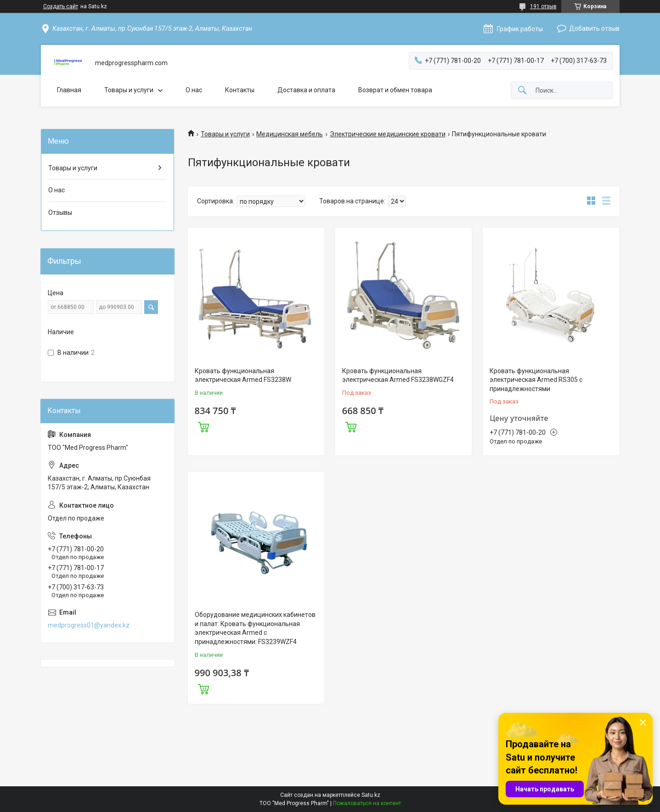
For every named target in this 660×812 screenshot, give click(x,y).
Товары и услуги (129, 90)
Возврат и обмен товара (395, 90)
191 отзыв (543, 6)
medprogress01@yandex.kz (89, 625)
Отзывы (60, 213)
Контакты (240, 90)
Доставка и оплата (306, 90)
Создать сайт (61, 6)
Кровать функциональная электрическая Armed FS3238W (243, 375)
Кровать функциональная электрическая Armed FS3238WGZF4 (398, 375)
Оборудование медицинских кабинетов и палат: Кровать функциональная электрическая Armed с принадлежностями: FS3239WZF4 (255, 628)
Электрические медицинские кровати (388, 134)
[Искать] (522, 91)
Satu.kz (371, 795)
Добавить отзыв (594, 28)
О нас (194, 90)
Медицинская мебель (290, 134)
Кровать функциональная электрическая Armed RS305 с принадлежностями (536, 380)
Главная (69, 90)
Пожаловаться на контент (367, 803)
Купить (203, 426)
